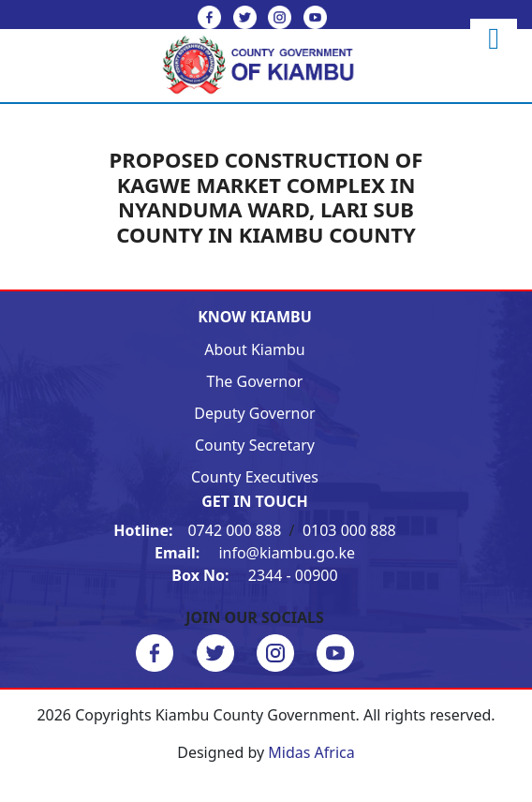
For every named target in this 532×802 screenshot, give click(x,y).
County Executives (255, 477)
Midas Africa (311, 752)
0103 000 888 (349, 530)
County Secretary (255, 445)
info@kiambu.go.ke (255, 553)
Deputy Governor (254, 413)
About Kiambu (254, 349)
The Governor (255, 381)
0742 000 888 (199, 530)
